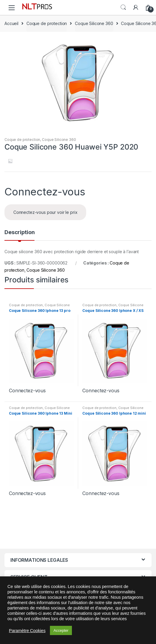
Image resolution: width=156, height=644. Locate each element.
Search (123, 7)
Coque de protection (47, 23)
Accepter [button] (61, 630)
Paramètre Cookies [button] (27, 631)
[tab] (19, 235)
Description (19, 232)
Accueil (11, 23)
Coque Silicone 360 (94, 23)
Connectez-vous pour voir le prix (45, 212)
